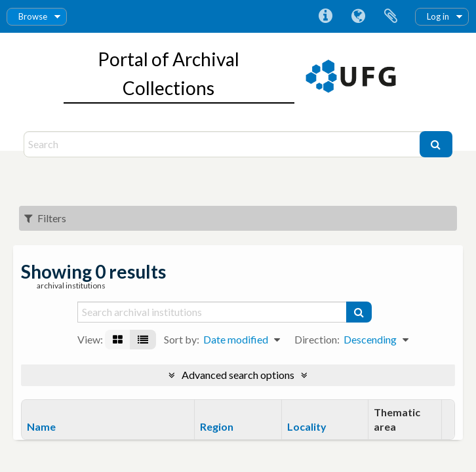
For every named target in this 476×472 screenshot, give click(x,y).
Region (217, 426)
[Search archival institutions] (212, 312)
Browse (33, 16)
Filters (45, 218)
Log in (438, 16)
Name (41, 426)
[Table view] (143, 340)
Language (358, 16)
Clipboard (391, 16)
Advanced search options (238, 375)
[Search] (223, 144)
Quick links (325, 16)
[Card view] (118, 340)
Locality (307, 426)
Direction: (317, 339)
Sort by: (182, 339)
